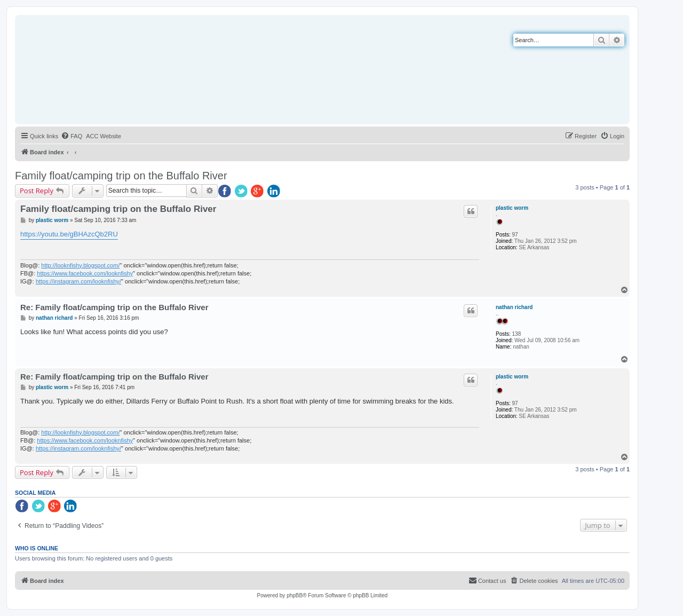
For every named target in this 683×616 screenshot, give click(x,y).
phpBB (295, 595)
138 (517, 334)
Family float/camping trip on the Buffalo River (121, 176)
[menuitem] (72, 136)
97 (515, 235)
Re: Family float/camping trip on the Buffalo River (114, 307)
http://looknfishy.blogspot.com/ (80, 265)
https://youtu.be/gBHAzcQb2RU (69, 234)
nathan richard (514, 307)
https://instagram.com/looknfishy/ (78, 281)
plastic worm (512, 208)
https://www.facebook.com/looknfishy (85, 273)
